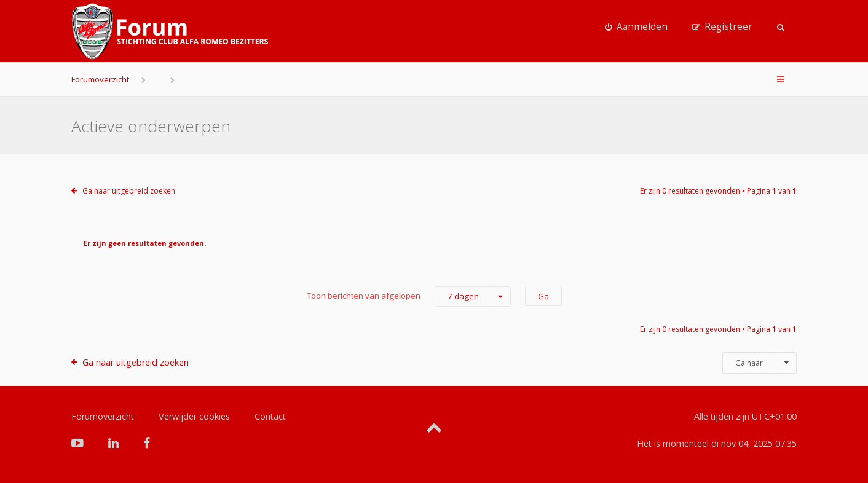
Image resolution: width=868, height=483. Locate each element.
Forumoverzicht (100, 79)
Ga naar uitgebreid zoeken (129, 191)
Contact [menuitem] (270, 416)
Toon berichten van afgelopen (409, 296)
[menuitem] (636, 27)
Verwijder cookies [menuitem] (194, 416)
